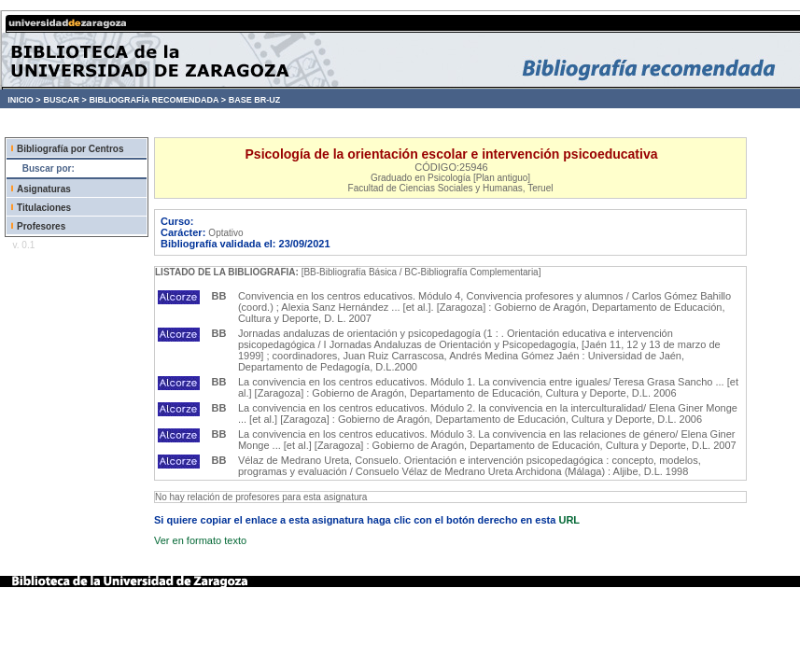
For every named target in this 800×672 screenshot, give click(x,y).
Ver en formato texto (200, 540)
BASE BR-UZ (255, 100)
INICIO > (24, 100)
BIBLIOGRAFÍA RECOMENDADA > (157, 100)
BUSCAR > (64, 100)
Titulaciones (44, 208)
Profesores (41, 226)
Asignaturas (44, 189)
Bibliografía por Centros (70, 149)
